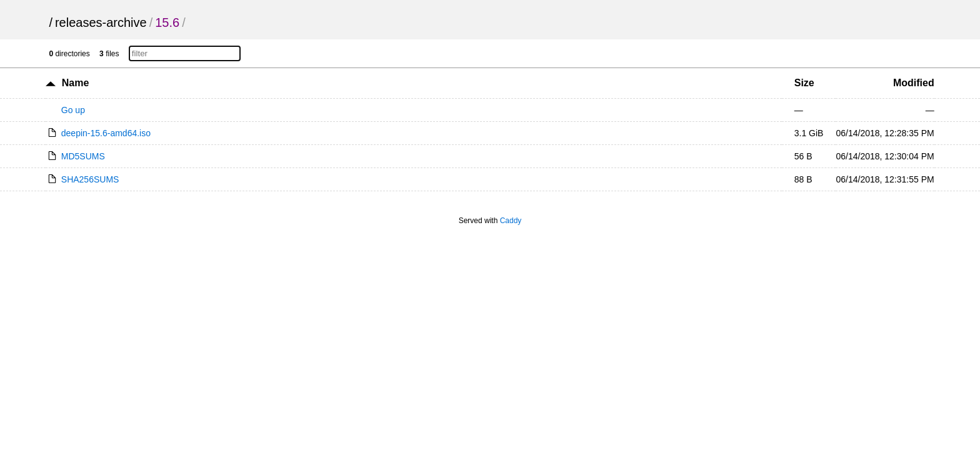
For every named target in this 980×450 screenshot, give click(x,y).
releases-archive (101, 22)
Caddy (511, 221)
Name (76, 83)
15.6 (167, 22)
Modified (914, 83)
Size (804, 83)
